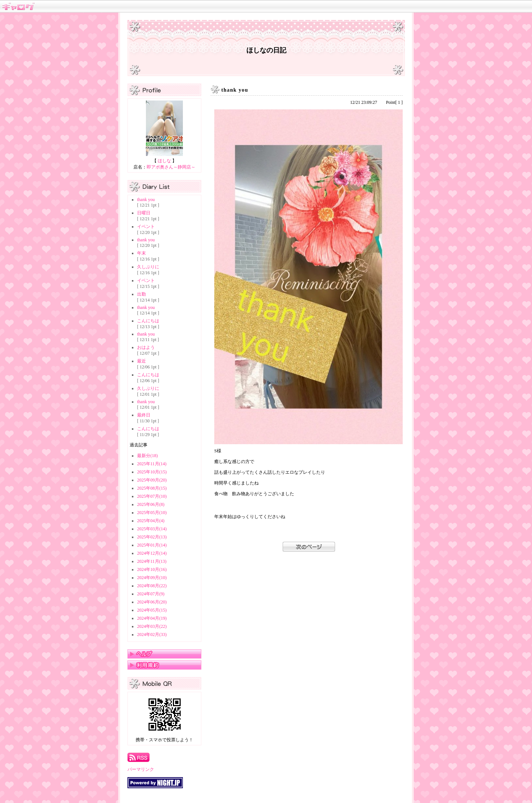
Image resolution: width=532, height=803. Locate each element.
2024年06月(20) (152, 602)
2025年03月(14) (152, 529)
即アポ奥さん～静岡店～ (171, 167)
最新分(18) (147, 456)
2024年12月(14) (152, 553)
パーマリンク (141, 769)
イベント (146, 227)
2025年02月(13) (152, 537)
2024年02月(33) (152, 634)
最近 (141, 361)
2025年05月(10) (152, 513)
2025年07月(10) (152, 496)
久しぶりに (148, 267)
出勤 (141, 294)
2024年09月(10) (152, 578)
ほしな (164, 161)
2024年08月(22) (152, 586)
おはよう (146, 347)
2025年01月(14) (152, 545)
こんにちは (148, 321)
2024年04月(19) (152, 618)
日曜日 (144, 213)
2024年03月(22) (152, 626)
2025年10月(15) (152, 472)
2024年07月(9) (151, 594)
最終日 (144, 415)
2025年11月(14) (152, 464)
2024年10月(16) (152, 569)
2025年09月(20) (152, 480)
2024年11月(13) (152, 561)
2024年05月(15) (152, 610)
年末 (141, 253)
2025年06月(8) (151, 504)
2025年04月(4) (151, 521)
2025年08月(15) (152, 488)
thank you (146, 200)
